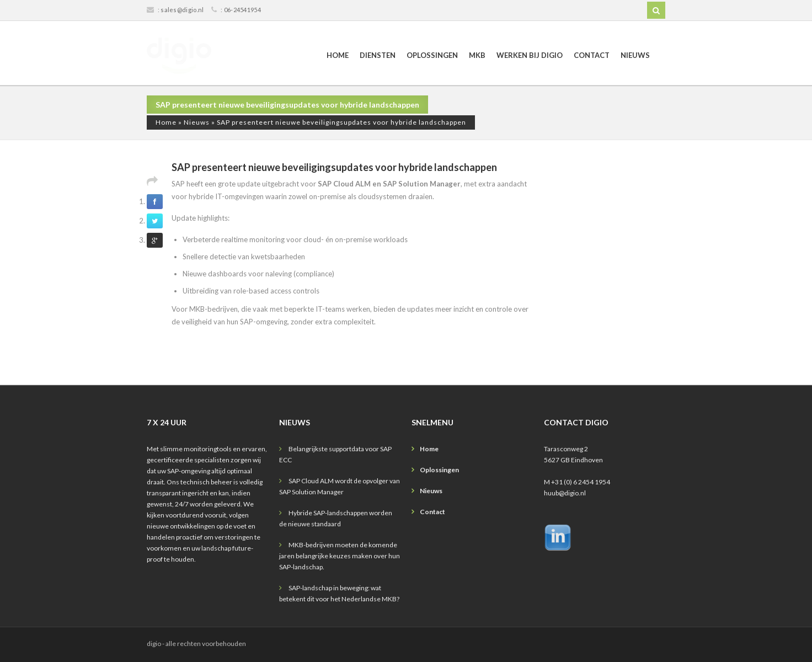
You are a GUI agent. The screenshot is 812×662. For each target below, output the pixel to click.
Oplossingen (432, 55)
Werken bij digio (530, 55)
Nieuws (635, 55)
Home (338, 55)
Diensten (378, 55)
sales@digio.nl (182, 10)
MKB (477, 55)
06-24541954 (242, 10)
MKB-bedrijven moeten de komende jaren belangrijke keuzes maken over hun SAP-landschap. (340, 556)
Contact (592, 55)
